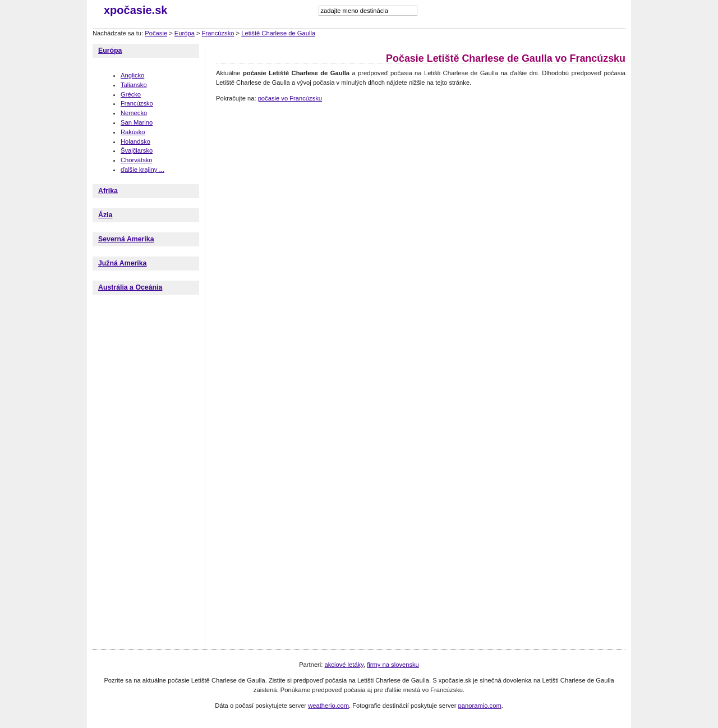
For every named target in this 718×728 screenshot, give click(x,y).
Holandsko (135, 141)
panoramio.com (480, 706)
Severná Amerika (126, 239)
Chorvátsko (137, 160)
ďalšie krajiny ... (142, 170)
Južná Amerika (122, 263)
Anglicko (132, 75)
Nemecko (134, 113)
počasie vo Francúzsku (290, 98)
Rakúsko (133, 132)
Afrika (108, 191)
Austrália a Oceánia (130, 287)
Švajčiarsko (137, 150)
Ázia (105, 215)
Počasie (156, 33)
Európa (185, 33)
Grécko (131, 94)
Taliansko (134, 85)
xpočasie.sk (135, 10)
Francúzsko (218, 33)
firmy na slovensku (393, 665)
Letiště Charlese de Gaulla (278, 33)
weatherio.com (328, 706)
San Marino (137, 122)
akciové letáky (344, 665)
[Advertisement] (420, 135)
